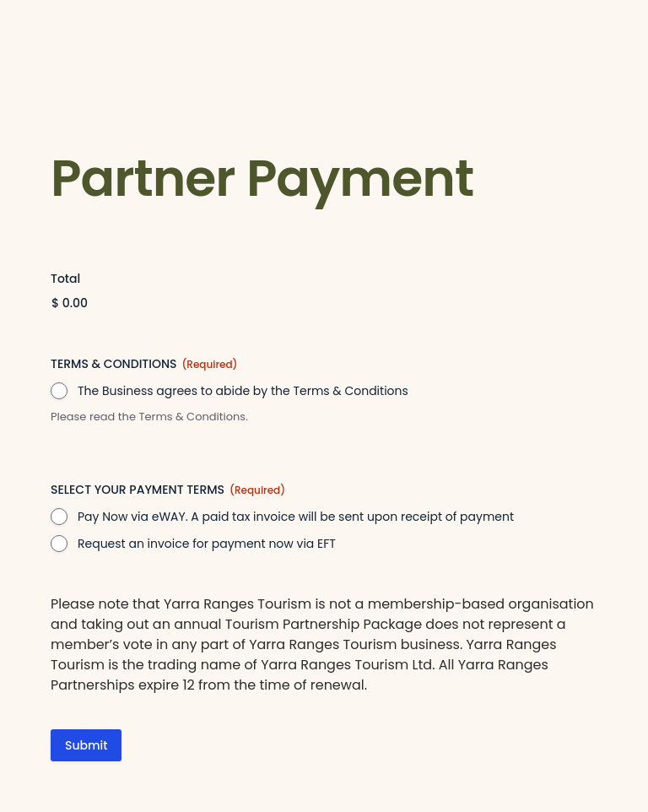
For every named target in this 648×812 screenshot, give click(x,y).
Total (65, 279)
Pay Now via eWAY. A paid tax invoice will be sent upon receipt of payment (296, 517)
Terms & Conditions (192, 417)
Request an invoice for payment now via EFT (207, 544)
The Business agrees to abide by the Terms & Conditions (243, 391)
